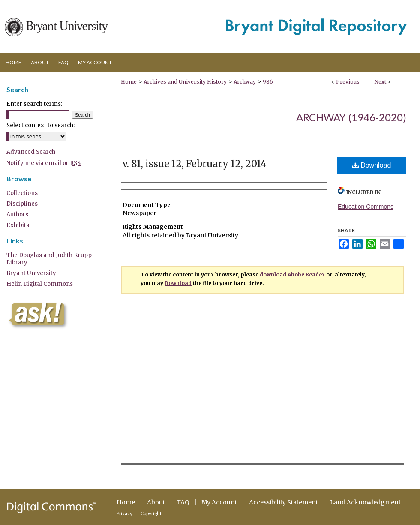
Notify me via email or (43, 163)
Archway (245, 82)
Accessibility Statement (283, 502)
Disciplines (22, 204)
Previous (348, 82)
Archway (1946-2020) (351, 117)
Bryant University (31, 273)
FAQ (183, 502)
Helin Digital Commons (40, 284)
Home (129, 82)
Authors (17, 214)
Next (380, 82)
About (156, 502)
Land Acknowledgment (365, 502)
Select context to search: (40, 125)
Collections (22, 193)
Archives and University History (185, 82)
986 (268, 82)
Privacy (124, 514)
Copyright (151, 514)
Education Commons (366, 207)
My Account (219, 502)
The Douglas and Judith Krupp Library (49, 259)
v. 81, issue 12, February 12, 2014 (195, 164)
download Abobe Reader (292, 274)
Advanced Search (31, 152)
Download (372, 165)
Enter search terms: (34, 104)
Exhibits (18, 225)
